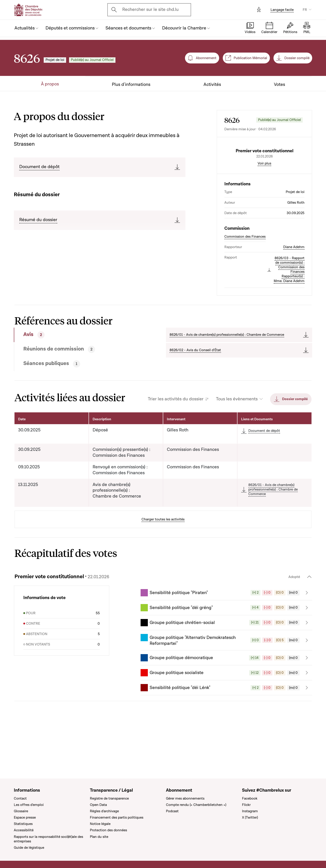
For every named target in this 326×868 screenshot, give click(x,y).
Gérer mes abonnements (185, 798)
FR (305, 10)
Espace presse (25, 817)
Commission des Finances (245, 275)
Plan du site (99, 837)
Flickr (246, 805)
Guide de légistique (29, 848)
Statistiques (23, 824)
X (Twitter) (250, 817)
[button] (226, 631)
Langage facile (282, 10)
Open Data (98, 805)
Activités (212, 85)
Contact (20, 798)
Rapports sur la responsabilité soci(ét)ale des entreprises (48, 839)
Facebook (250, 798)
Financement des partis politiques (117, 817)
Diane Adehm (294, 285)
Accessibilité (24, 830)
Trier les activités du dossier (176, 438)
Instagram (250, 811)
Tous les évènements (237, 438)
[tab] (74, 373)
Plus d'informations (131, 85)
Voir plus (264, 202)
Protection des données (108, 830)
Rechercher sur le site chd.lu (150, 10)
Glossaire (21, 811)
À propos (50, 84)
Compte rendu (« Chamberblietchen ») (196, 805)
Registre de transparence (109, 798)
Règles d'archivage (104, 811)
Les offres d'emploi (29, 805)
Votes (279, 85)
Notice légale (100, 824)
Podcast (172, 811)
